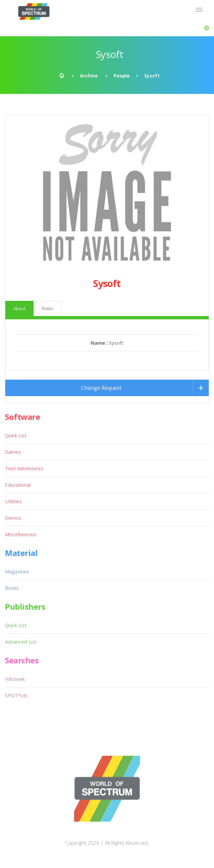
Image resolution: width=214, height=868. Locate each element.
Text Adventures (24, 468)
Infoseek (15, 679)
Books (12, 588)
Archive (89, 76)
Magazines (17, 571)
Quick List (16, 435)
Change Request (101, 388)
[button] (207, 28)
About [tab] (19, 308)
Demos (13, 518)
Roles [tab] (48, 308)
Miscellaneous (21, 534)
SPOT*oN (16, 695)
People (122, 76)
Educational (18, 485)
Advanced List (21, 642)
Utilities (13, 501)
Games (13, 452)
